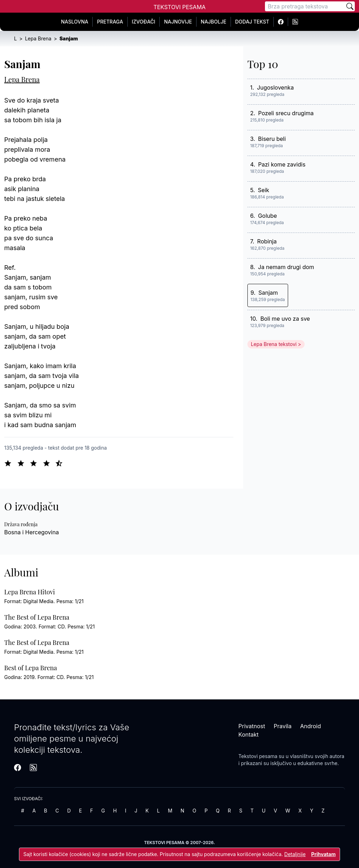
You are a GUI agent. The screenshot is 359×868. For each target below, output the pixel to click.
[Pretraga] (305, 6)
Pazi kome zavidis (282, 164)
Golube (267, 216)
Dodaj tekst (252, 22)
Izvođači (144, 22)
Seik (264, 190)
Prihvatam (324, 854)
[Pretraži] (350, 6)
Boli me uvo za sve (285, 319)
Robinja (267, 241)
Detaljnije (295, 854)
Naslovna (75, 22)
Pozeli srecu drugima (286, 113)
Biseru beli (272, 139)
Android (310, 726)
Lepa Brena (22, 79)
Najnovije (178, 22)
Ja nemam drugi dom (286, 267)
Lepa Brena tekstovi (274, 344)
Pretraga (110, 22)
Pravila (283, 726)
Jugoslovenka (275, 87)
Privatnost (252, 726)
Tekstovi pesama (258, 756)
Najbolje (214, 22)
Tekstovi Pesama (179, 7)
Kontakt (248, 735)
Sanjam (268, 293)
